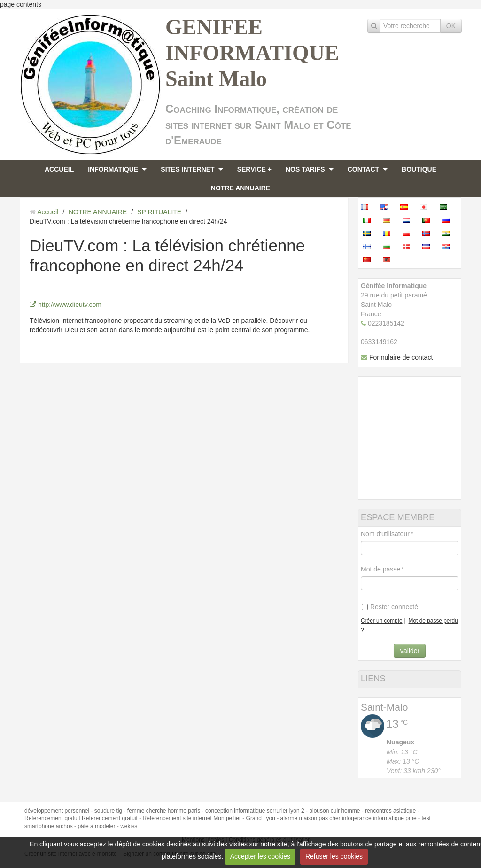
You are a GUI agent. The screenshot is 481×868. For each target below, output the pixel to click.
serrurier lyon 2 (286, 811)
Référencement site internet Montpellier (191, 818)
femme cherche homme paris (164, 811)
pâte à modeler (96, 826)
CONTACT (363, 169)
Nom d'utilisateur (385, 534)
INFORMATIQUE (113, 169)
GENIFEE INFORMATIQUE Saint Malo (252, 53)
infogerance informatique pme (379, 818)
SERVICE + (254, 169)
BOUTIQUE (419, 169)
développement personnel (57, 811)
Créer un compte (382, 621)
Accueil (48, 212)
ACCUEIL (59, 169)
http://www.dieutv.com (66, 305)
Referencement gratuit (52, 818)
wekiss (129, 826)
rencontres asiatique (390, 811)
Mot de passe (380, 569)
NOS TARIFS (305, 169)
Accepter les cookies (260, 856)
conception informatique (235, 811)
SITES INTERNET (187, 169)
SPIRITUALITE (159, 212)
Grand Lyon (261, 818)
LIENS (373, 679)
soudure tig (108, 811)
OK (451, 26)
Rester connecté (390, 607)
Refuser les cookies (334, 856)
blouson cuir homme (334, 811)
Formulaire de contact (397, 357)
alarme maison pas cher (310, 818)
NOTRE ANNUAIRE (240, 188)
